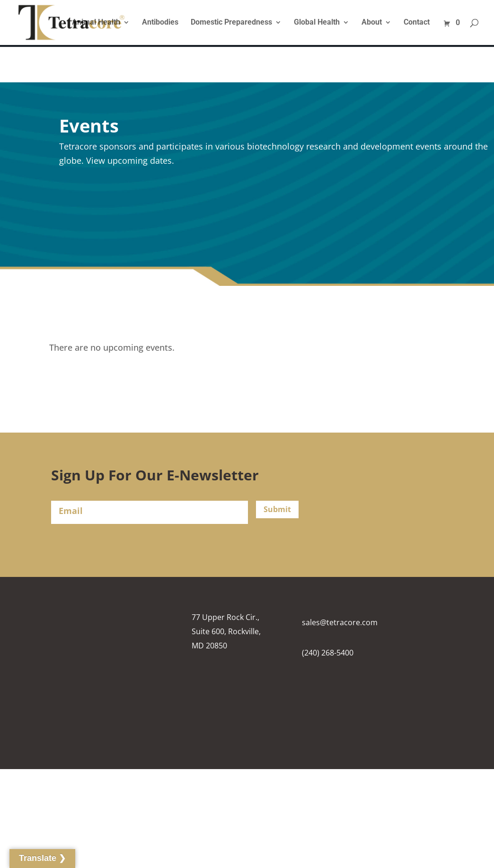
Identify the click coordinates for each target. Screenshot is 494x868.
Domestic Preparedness (231, 23)
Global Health (317, 23)
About (372, 23)
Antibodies (160, 23)
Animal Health (96, 23)
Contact (417, 23)
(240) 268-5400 (328, 653)
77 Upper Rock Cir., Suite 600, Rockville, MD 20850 (226, 631)
